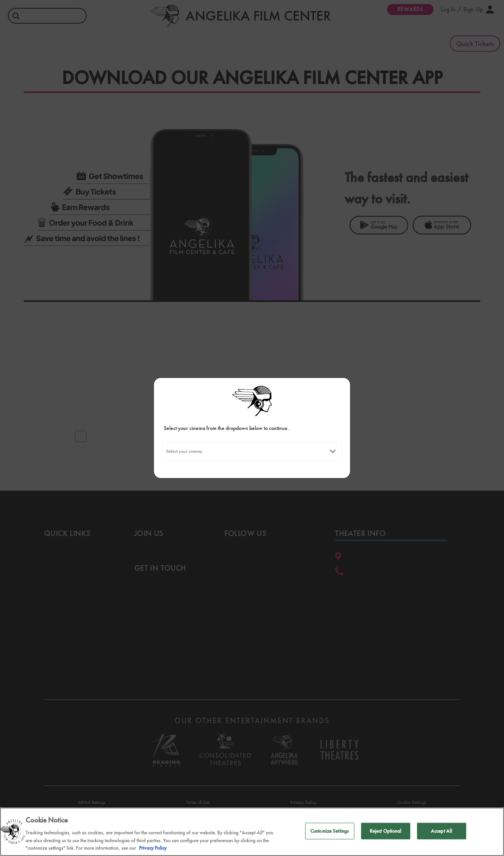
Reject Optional (386, 831)
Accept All (441, 831)
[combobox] (166, 451)
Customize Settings (330, 831)
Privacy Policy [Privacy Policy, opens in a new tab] (153, 848)
